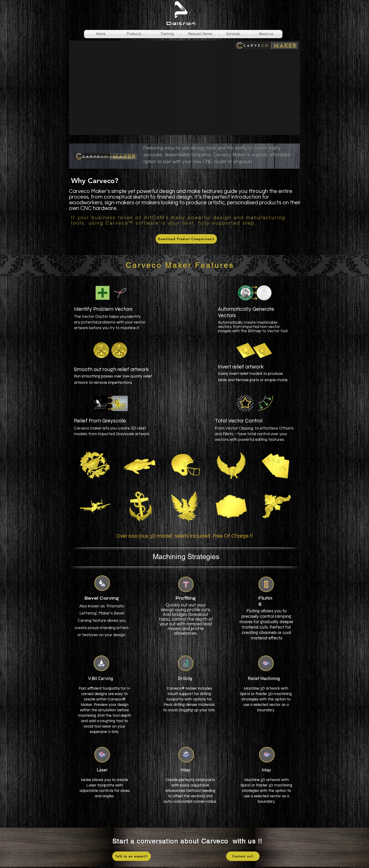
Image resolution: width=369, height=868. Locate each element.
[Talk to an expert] (132, 856)
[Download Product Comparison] (186, 239)
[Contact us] (243, 856)
